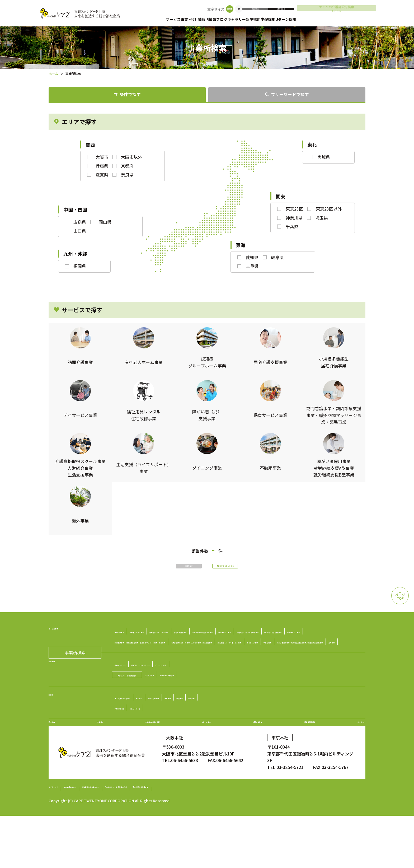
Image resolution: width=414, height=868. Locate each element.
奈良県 (127, 175)
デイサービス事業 (199, 650)
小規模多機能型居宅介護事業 (149, 650)
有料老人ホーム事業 (171, 640)
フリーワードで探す (290, 94)
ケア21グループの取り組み (150, 714)
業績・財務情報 (206, 737)
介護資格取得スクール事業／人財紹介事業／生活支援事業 (176, 671)
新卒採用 (279, 19)
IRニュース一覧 (167, 747)
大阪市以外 (131, 157)
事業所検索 (285, 9)
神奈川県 (294, 218)
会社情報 (203, 19)
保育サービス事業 (138, 660)
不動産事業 (132, 681)
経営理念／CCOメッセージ (181, 703)
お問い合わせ (318, 9)
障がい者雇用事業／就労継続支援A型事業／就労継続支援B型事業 (210, 681)
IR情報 (221, 19)
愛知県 (252, 257)
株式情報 (235, 737)
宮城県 (324, 157)
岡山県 (105, 222)
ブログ (237, 19)
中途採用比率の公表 (150, 768)
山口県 (80, 231)
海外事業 (285, 681)
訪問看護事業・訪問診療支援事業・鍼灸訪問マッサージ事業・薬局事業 (228, 660)
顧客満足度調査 (305, 768)
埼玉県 (322, 218)
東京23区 (294, 209)
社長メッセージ (136, 703)
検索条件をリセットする (249, 570)
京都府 (127, 166)
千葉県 (292, 226)
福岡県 (80, 266)
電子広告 (280, 737)
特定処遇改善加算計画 (257, 841)
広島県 (80, 222)
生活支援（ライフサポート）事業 (268, 671)
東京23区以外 (329, 209)
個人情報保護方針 (96, 841)
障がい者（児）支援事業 (309, 650)
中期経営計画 (134, 747)
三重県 (252, 266)
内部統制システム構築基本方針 (200, 841)
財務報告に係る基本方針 (142, 841)
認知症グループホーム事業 (221, 640)
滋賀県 (102, 175)
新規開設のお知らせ (233, 714)
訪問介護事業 (134, 640)
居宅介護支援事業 (269, 640)
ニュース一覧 (196, 714)
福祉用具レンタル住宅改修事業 (251, 650)
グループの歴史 (227, 703)
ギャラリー (257, 19)
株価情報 (257, 737)
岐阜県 (277, 257)
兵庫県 (102, 166)
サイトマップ (61, 841)
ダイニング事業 (320, 671)
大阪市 (102, 157)
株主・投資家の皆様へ (142, 737)
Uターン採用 (322, 19)
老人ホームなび (356, 13)
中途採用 (299, 19)
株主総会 (177, 737)
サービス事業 (177, 19)
